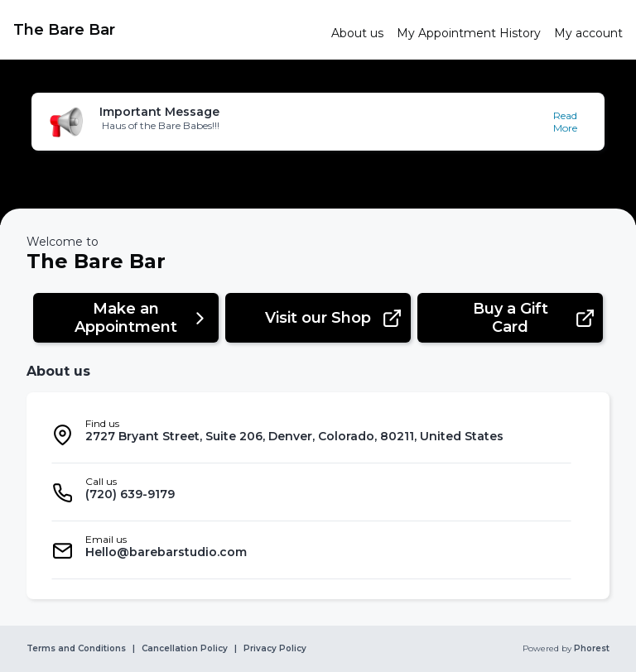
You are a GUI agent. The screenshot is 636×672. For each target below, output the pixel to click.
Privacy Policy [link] (275, 649)
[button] (318, 122)
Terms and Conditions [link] (76, 649)
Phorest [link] (590, 649)
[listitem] (311, 434)
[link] (166, 30)
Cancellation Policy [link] (185, 649)
